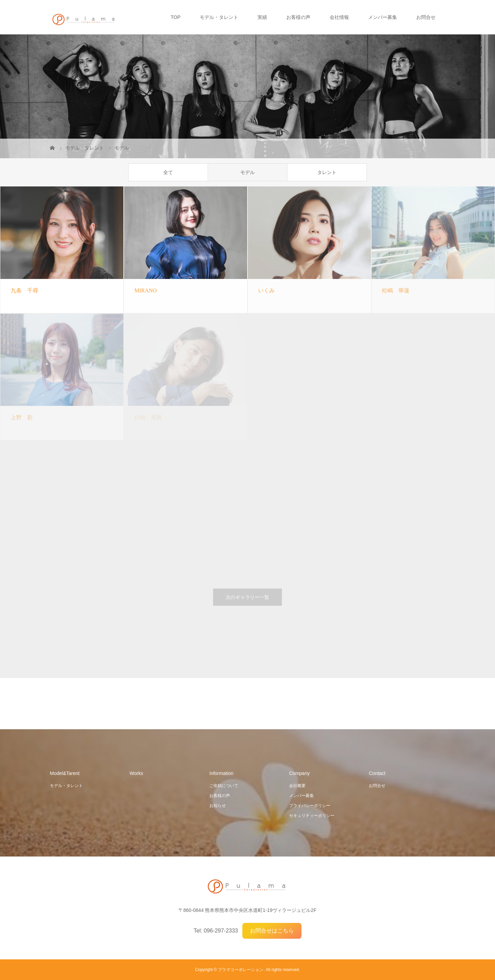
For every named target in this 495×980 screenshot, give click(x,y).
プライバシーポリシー (310, 806)
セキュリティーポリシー (312, 816)
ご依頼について (224, 786)
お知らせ (218, 806)
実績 (262, 17)
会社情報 (339, 17)
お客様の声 (298, 17)
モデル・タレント (219, 17)
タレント (327, 172)
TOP (175, 17)
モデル (247, 172)
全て (168, 172)
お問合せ (426, 17)
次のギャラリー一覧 (247, 597)
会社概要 (297, 786)
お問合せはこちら (272, 931)
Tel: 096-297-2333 (216, 931)
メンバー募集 (383, 17)
